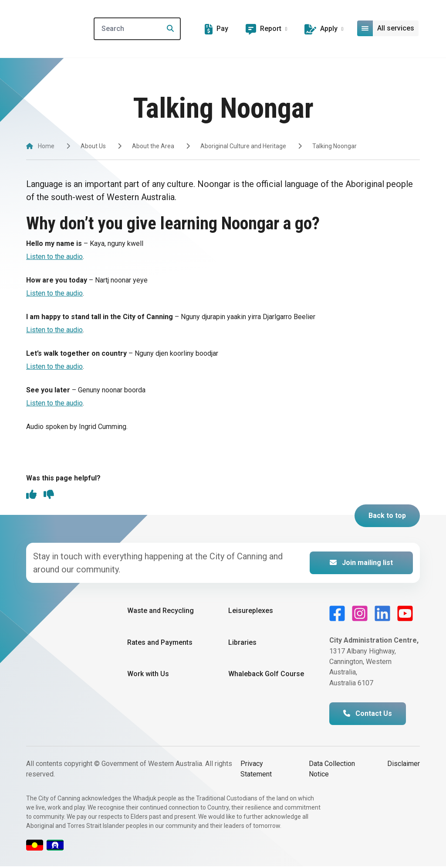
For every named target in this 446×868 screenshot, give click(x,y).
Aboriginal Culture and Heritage (243, 146)
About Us (93, 146)
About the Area (153, 146)
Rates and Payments (160, 644)
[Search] (160, 29)
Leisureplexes (251, 613)
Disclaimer (404, 765)
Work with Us (148, 676)
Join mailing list (361, 565)
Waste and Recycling (160, 613)
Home (46, 146)
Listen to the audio (54, 257)
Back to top (387, 518)
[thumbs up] (31, 497)
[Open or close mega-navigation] (389, 28)
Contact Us (368, 715)
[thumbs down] (49, 497)
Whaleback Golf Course (266, 676)
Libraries (242, 644)
